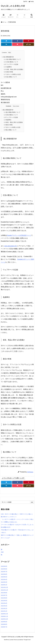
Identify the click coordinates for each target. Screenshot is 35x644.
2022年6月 (4, 574)
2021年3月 (4, 606)
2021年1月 (4, 611)
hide (18, 106)
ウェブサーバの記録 (11, 64)
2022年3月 (4, 582)
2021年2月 (4, 608)
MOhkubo (30, 472)
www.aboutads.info (10, 246)
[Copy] (29, 44)
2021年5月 (4, 601)
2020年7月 (4, 627)
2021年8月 (4, 593)
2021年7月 (4, 595)
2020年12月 (4, 614)
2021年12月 (4, 587)
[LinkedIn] (6, 44)
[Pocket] (17, 44)
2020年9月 (4, 622)
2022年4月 (4, 579)
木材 (2, 552)
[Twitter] (6, 41)
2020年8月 (4, 624)
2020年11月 (4, 616)
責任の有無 (8, 72)
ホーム (4, 22)
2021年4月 (4, 603)
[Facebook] (17, 41)
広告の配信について (11, 62)
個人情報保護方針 (8, 57)
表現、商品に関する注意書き (14, 69)
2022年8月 (4, 569)
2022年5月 (4, 577)
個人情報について (10, 77)
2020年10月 (4, 619)
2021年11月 (4, 590)
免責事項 (8, 67)
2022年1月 (4, 585)
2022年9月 (4, 566)
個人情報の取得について (12, 59)
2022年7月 (4, 572)
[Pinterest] (29, 41)
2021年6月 (4, 598)
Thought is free (27, 640)
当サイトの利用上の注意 (12, 74)
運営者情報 (13, 22)
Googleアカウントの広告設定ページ (19, 235)
